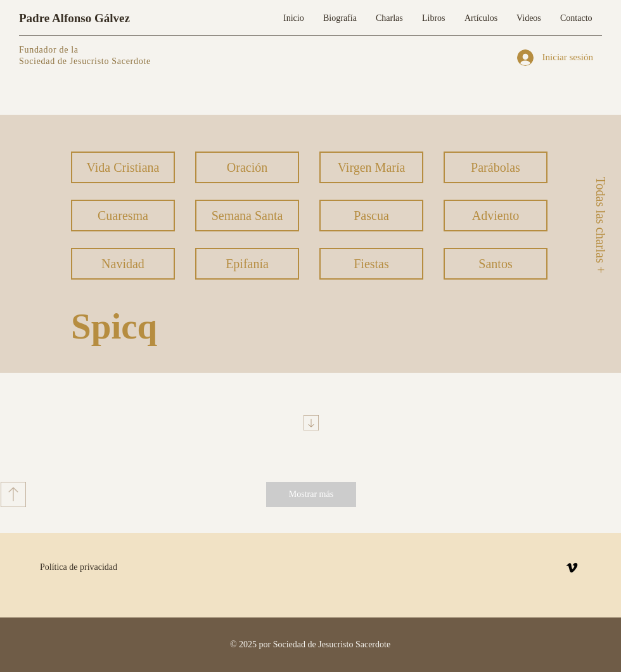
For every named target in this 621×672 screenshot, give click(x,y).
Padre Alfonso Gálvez (74, 18)
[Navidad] (123, 264)
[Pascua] (371, 216)
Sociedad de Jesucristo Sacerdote (85, 61)
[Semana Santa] (247, 216)
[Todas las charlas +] (600, 225)
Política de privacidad (79, 567)
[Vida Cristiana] (123, 167)
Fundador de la (49, 50)
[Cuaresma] (123, 216)
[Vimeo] (572, 568)
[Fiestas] (371, 264)
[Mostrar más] (311, 494)
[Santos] (496, 264)
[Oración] (247, 167)
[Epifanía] (247, 264)
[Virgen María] (371, 167)
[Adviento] (496, 216)
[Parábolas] (496, 167)
